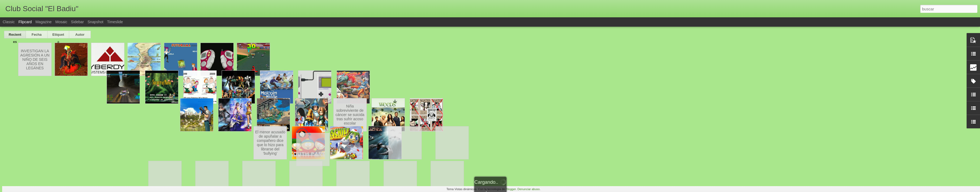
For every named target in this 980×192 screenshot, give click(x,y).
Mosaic (61, 22)
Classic (9, 22)
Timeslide (115, 22)
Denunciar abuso (528, 189)
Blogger (511, 189)
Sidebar (77, 22)
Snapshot (95, 22)
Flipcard (25, 22)
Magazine (44, 22)
